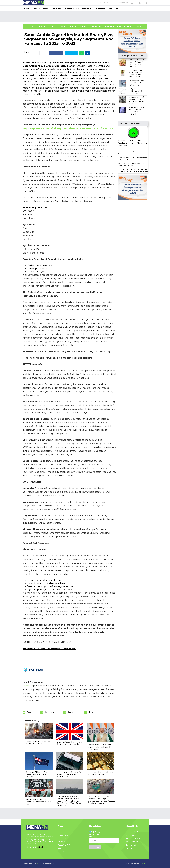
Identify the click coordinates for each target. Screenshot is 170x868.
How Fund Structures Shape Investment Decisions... (132, 153)
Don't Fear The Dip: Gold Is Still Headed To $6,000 (101, 773)
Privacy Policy (63, 835)
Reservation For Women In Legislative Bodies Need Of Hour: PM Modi (99, 747)
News (36, 8)
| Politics (83, 27)
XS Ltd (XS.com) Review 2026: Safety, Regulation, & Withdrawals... (131, 165)
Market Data (71, 8)
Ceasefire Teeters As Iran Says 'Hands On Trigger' (39, 742)
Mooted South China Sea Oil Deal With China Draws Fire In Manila (39, 802)
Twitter (131, 835)
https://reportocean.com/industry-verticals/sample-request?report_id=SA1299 (68, 128)
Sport (138, 27)
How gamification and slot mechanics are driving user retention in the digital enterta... (133, 170)
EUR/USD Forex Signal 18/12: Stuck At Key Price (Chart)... (138, 91)
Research (86, 8)
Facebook (132, 832)
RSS (130, 848)
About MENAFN (64, 845)
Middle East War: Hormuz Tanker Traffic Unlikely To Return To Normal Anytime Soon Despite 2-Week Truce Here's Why (69, 801)
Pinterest (132, 842)
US (29, 27)
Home (27, 8)
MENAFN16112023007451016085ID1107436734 (49, 648)
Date (26, 52)
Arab (53, 27)
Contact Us (62, 838)
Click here (42, 847)
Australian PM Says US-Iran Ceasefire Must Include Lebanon (37, 774)
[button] (140, 3)
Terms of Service (64, 832)
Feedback (62, 852)
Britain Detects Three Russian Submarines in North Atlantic (70, 743)
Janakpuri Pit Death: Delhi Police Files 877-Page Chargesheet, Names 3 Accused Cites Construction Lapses (101, 800)
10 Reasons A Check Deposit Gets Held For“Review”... (137, 83)
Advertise (62, 842)
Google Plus (133, 838)
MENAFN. (40, 864)
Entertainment (121, 27)
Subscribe (95, 847)
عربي (133, 3)
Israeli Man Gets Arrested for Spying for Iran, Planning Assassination (69, 774)
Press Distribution (52, 8)
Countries (100, 8)
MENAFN (28, 63)
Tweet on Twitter (71, 53)
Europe (42, 27)
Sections (113, 8)
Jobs (60, 848)
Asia (63, 27)
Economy (97, 27)
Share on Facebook (56, 53)
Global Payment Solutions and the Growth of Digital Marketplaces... (133, 159)
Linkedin (132, 845)
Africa (73, 27)
